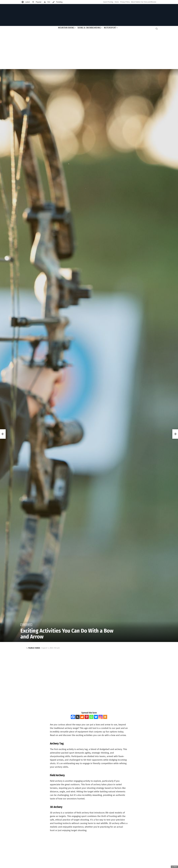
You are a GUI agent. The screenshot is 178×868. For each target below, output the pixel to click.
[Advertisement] (89, 50)
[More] (105, 717)
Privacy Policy (125, 2)
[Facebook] (73, 717)
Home (117, 2)
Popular (38, 2)
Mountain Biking (66, 28)
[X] (77, 717)
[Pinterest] (87, 717)
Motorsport (110, 28)
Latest (27, 2)
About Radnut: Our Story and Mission (144, 2)
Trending (59, 2)
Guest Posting (108, 2)
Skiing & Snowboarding (89, 28)
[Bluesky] (96, 717)
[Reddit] (82, 717)
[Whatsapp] (91, 717)
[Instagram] (101, 717)
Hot (49, 2)
